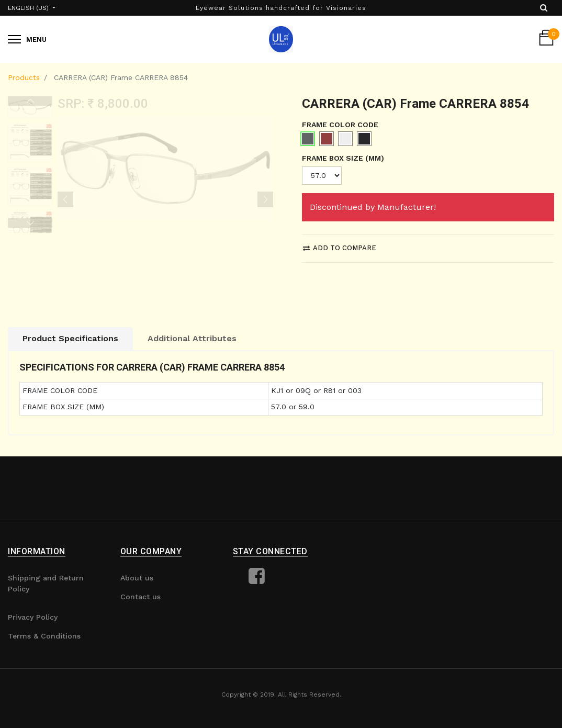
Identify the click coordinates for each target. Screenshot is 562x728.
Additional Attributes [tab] (192, 338)
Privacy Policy (33, 617)
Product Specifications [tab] (70, 338)
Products (24, 77)
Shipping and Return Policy (46, 583)
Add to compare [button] (340, 248)
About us (137, 578)
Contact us (140, 597)
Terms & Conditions (44, 636)
